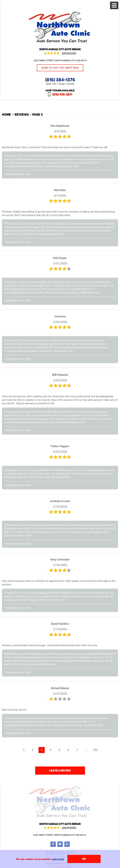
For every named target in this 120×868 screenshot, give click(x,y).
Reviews (22, 114)
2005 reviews (69, 53)
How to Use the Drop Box (60, 68)
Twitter (60, 844)
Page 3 (37, 114)
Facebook (53, 844)
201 (96, 750)
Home (6, 114)
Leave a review (60, 770)
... (86, 750)
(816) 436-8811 (62, 94)
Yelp (67, 844)
